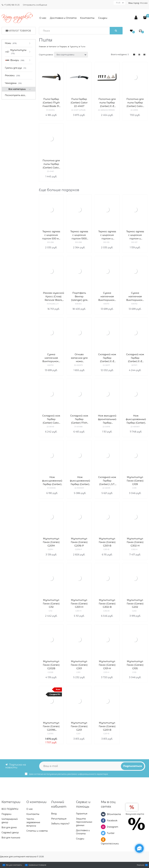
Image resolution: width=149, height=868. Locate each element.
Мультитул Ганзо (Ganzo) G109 (135, 481)
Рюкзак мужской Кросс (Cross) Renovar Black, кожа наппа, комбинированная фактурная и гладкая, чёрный (54, 297)
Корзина (141, 865)
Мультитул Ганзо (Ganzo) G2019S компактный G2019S (51, 726)
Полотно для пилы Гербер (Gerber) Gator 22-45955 (135, 103)
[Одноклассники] (103, 839)
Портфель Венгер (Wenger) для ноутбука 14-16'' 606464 (79, 297)
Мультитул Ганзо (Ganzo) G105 (135, 665)
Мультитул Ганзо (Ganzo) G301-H (79, 604)
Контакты (87, 18)
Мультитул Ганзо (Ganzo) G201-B (107, 726)
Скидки (103, 18)
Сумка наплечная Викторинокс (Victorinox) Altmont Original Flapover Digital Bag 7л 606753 (51, 358)
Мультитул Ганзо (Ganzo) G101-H (107, 665)
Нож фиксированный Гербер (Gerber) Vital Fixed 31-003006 (52, 481)
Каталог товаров (20, 31)
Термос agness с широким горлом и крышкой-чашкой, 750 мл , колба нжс (135, 235)
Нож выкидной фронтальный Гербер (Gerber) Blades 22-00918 (107, 419)
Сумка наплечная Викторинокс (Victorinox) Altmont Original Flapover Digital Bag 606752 (135, 297)
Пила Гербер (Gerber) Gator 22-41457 (79, 103)
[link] (134, 55)
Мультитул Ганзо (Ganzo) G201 (79, 726)
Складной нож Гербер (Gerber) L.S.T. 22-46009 (107, 481)
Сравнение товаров (37, 865)
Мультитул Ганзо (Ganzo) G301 (79, 665)
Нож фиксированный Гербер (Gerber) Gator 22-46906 (136, 419)
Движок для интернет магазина (18, 856)
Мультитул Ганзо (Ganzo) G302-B (107, 604)
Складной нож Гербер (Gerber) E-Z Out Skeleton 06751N (135, 358)
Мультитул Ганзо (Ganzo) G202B (51, 665)
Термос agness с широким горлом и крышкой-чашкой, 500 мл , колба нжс (107, 235)
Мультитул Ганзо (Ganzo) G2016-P (79, 542)
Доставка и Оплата (63, 18)
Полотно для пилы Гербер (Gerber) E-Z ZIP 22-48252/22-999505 (107, 103)
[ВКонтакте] (103, 814)
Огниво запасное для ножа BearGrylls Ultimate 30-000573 (79, 358)
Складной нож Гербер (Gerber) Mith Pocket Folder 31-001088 (79, 419)
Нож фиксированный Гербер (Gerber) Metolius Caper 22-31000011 (80, 481)
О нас (43, 18)
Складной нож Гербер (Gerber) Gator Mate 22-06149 (51, 419)
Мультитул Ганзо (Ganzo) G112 (51, 604)
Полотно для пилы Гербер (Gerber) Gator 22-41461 (51, 164)
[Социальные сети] (139, 848)
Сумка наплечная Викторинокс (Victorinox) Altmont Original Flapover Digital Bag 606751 (107, 297)
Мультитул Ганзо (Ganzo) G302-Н (135, 542)
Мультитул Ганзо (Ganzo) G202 (135, 604)
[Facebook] (103, 821)
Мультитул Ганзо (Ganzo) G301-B (107, 542)
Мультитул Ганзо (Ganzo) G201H (51, 542)
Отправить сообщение (35, 5)
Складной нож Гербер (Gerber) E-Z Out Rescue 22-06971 (107, 358)
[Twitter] (103, 833)
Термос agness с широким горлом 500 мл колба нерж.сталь (51, 235)
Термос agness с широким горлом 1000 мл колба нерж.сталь (79, 235)
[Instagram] (103, 827)
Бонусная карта (135, 814)
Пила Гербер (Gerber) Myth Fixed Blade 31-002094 (51, 103)
